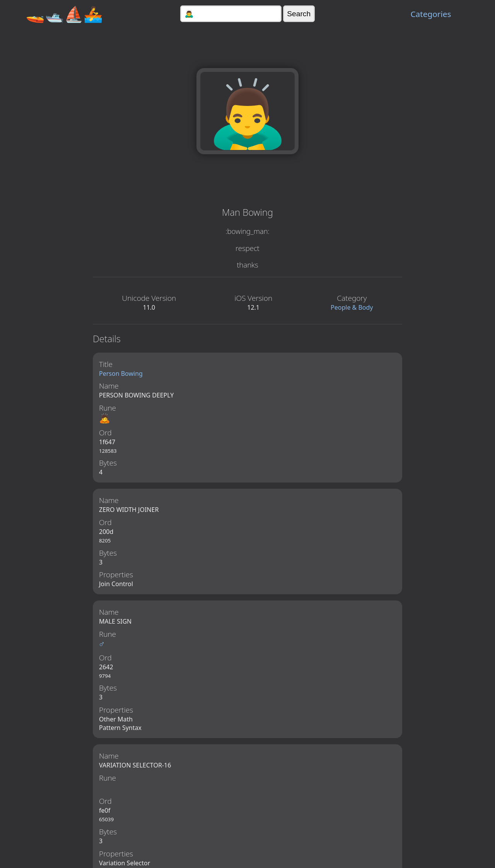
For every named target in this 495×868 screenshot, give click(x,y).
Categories (431, 14)
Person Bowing (121, 373)
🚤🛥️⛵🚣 (64, 14)
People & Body (352, 307)
